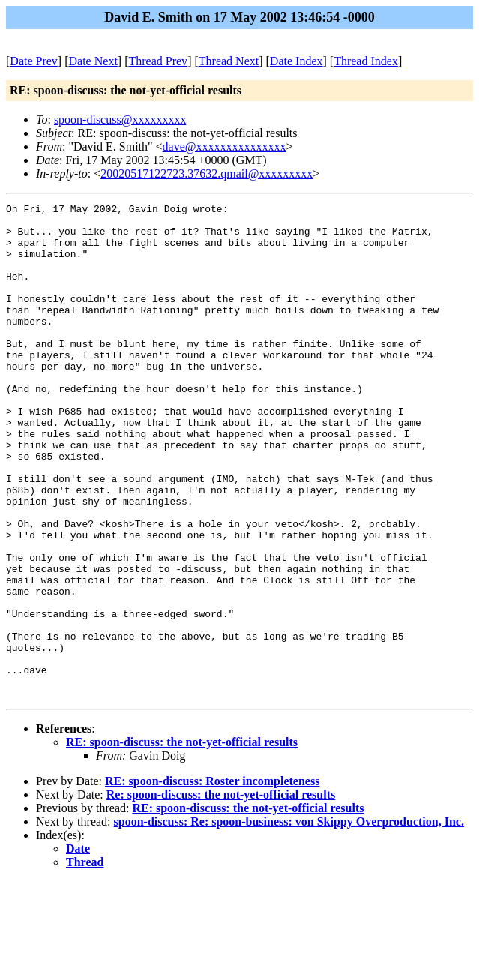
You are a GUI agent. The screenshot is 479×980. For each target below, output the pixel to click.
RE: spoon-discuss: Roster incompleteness (212, 880)
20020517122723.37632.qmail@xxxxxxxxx (207, 174)
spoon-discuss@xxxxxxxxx (120, 120)
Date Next (93, 61)
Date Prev (34, 61)
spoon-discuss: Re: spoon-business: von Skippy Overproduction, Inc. (289, 920)
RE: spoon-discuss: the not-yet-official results (182, 841)
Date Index (296, 61)
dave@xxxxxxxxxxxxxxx (225, 147)
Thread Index (366, 61)
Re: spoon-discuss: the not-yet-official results (221, 893)
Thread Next (229, 61)
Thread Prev (158, 61)
